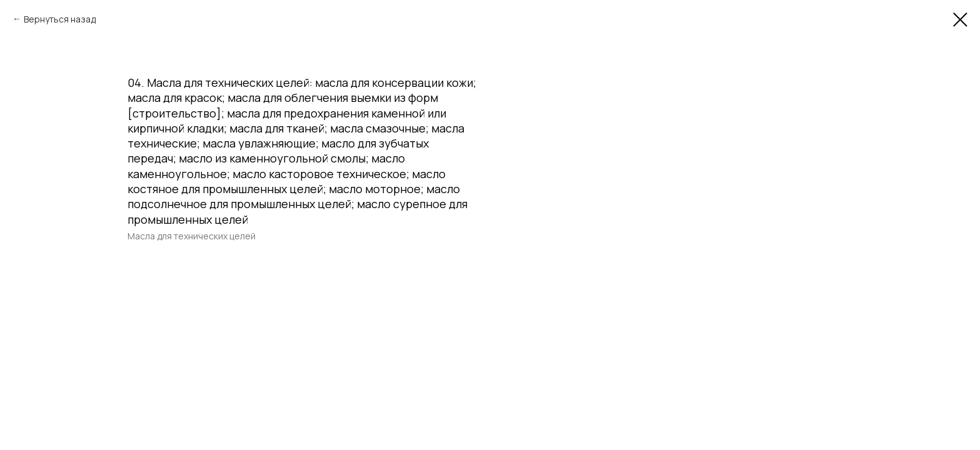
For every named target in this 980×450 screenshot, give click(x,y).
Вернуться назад (60, 19)
